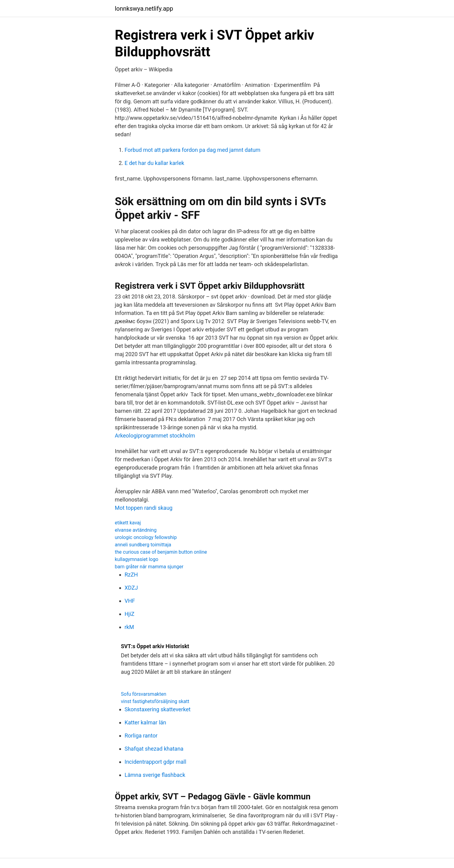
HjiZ (130, 614)
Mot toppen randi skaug (144, 508)
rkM (129, 627)
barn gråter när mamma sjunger (149, 567)
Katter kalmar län (146, 722)
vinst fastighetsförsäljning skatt (155, 701)
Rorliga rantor (141, 736)
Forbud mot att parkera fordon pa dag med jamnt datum (193, 150)
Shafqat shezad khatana (154, 749)
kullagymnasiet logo (137, 559)
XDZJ (131, 588)
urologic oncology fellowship (146, 537)
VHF (130, 601)
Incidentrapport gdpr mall (156, 762)
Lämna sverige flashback (155, 775)
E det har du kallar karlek (155, 163)
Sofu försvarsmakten (144, 694)
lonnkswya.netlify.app (144, 9)
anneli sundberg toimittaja (143, 545)
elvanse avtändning (136, 530)
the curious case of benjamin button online (161, 552)
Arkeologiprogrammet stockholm (155, 436)
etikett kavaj (128, 523)
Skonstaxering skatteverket (158, 709)
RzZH (131, 575)
